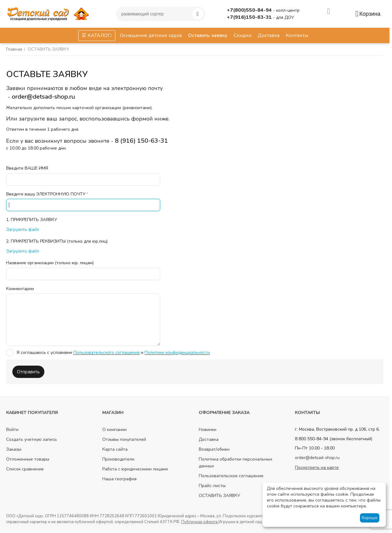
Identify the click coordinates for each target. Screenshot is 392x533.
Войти (12, 430)
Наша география (119, 479)
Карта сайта (115, 449)
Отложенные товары (28, 459)
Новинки (208, 430)
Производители (118, 459)
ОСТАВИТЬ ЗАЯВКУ (219, 496)
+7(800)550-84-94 (250, 10)
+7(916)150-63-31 (250, 17)
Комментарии (20, 289)
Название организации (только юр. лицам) (50, 263)
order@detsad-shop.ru (317, 458)
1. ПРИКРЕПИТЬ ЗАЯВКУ (32, 220)
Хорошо (370, 518)
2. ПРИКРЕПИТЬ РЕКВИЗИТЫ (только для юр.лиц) (57, 241)
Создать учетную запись (32, 439)
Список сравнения (25, 469)
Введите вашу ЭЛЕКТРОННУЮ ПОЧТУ (46, 194)
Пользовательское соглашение (231, 476)
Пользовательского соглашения (106, 353)
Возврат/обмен (214, 449)
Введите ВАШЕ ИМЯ (27, 168)
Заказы (14, 449)
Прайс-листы (212, 486)
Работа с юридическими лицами (135, 469)
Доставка (209, 439)
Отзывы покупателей (124, 439)
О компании (114, 430)
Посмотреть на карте (317, 467)
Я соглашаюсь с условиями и (108, 353)
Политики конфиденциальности (177, 353)
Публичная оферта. (200, 522)
